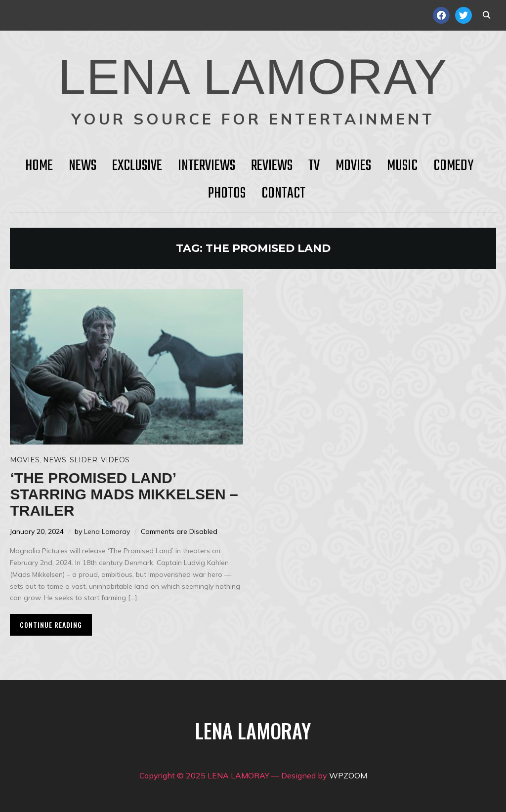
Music (402, 166)
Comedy (453, 166)
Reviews (272, 166)
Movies (353, 166)
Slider (84, 460)
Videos (115, 460)
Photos (227, 194)
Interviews (207, 166)
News (83, 166)
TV (314, 166)
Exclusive (137, 166)
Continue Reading (51, 625)
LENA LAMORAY (253, 77)
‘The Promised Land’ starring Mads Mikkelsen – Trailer (124, 494)
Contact (283, 194)
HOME (39, 166)
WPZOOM (348, 775)
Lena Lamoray (107, 531)
